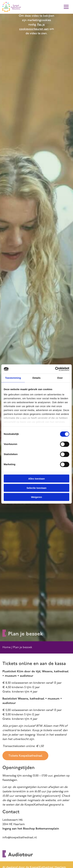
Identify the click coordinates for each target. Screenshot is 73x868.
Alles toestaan (36, 479)
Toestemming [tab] (13, 378)
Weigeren (36, 497)
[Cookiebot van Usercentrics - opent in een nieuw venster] (55, 369)
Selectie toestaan (37, 488)
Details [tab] (36, 378)
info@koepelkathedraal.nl (20, 838)
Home (6, 647)
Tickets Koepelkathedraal (25, 756)
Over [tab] (60, 378)
